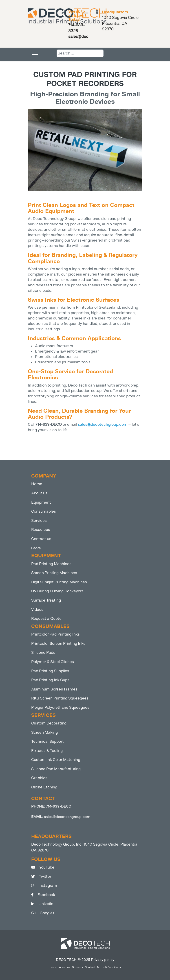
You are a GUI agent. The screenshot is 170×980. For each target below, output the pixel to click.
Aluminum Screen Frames (54, 689)
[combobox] (80, 53)
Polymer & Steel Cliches (53, 662)
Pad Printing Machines (51, 564)
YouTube (43, 867)
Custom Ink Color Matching (56, 760)
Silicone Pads (43, 653)
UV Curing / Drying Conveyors (57, 591)
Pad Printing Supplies (50, 671)
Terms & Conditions (109, 967)
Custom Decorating (49, 723)
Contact (90, 967)
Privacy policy (103, 960)
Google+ (43, 913)
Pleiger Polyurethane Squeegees (60, 707)
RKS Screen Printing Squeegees (60, 698)
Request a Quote (46, 619)
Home (37, 484)
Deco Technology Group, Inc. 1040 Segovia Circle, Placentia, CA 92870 (85, 847)
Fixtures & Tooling (47, 751)
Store (36, 548)
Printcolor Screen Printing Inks (58, 644)
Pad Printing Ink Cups (50, 680)
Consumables (44, 511)
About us (39, 493)
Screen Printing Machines (54, 573)
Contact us (41, 539)
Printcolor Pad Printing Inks (55, 634)
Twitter (41, 877)
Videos (37, 610)
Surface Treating (46, 600)
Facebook (43, 895)
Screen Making (44, 732)
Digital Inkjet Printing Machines (59, 582)
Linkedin (42, 904)
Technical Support (47, 741)
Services (39, 521)
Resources (41, 530)
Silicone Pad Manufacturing (56, 769)
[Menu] (35, 54)
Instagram (44, 886)
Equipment (41, 502)
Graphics (39, 778)
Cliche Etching (44, 787)
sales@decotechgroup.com (103, 424)
